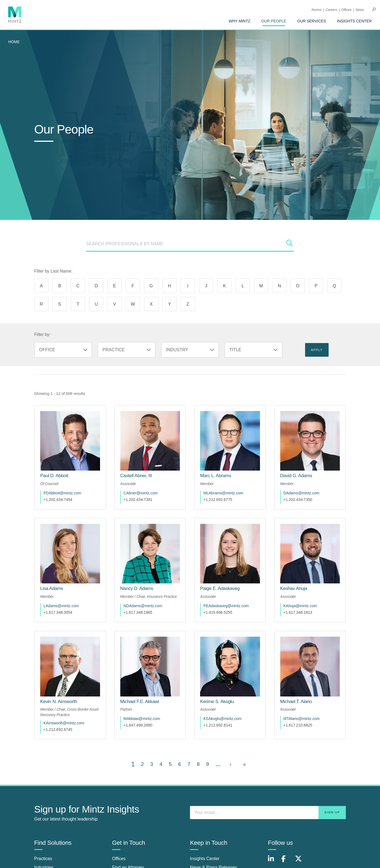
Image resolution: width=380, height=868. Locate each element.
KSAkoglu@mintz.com (222, 719)
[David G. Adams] (296, 476)
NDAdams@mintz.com (143, 606)
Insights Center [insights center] (205, 859)
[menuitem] (240, 21)
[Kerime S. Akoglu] (217, 702)
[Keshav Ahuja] (294, 588)
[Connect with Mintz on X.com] (300, 862)
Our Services (312, 21)
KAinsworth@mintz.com (64, 723)
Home (14, 42)
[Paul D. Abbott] (54, 476)
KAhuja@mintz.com (300, 606)
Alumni (316, 10)
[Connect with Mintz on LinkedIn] (273, 862)
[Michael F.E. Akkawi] (140, 702)
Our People (274, 21)
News (360, 10)
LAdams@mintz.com (61, 606)
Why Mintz (240, 21)
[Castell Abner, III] (136, 476)
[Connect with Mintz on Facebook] (287, 862)
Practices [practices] (43, 859)
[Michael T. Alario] (296, 702)
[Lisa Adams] (52, 588)
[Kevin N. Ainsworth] (59, 702)
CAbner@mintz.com (141, 493)
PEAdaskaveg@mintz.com (226, 606)
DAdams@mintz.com (302, 493)
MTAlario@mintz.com (302, 719)
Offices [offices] (119, 859)
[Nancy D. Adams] (137, 588)
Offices (347, 10)
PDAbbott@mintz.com (62, 493)
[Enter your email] (268, 813)
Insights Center (354, 21)
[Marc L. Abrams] (216, 476)
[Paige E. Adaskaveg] (220, 588)
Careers (331, 10)
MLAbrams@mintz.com (223, 493)
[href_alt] (70, 441)
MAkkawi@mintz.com (142, 719)
